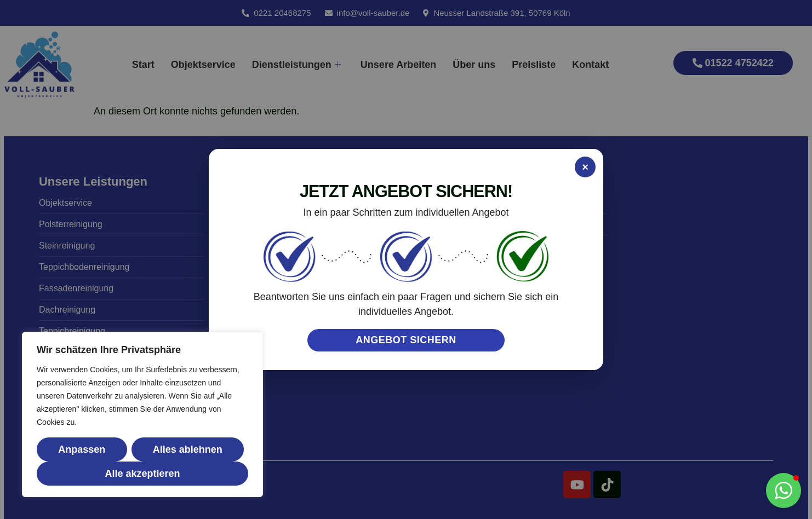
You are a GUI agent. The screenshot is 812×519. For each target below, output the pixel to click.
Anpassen (82, 449)
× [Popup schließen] (585, 167)
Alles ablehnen (188, 449)
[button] (784, 491)
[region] (142, 414)
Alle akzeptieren (142, 474)
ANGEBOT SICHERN (406, 340)
